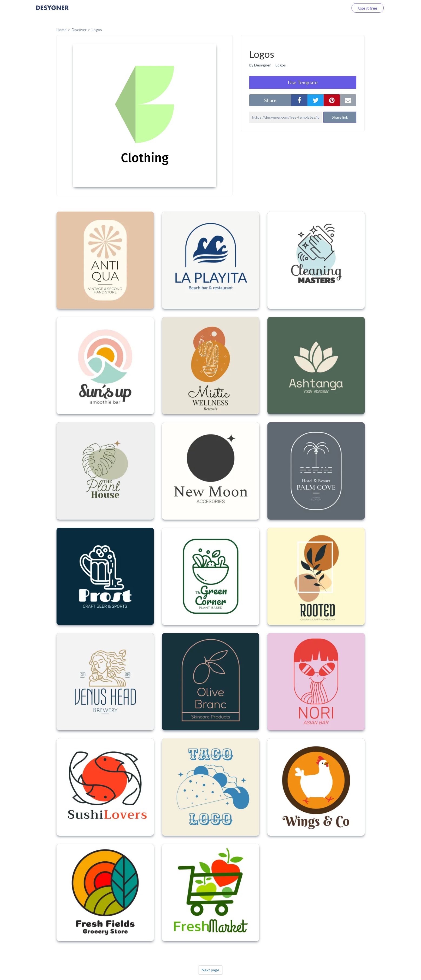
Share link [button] (340, 117)
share (270, 100)
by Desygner (260, 65)
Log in (336, 8)
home (62, 30)
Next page (210, 970)
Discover (79, 30)
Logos (97, 30)
